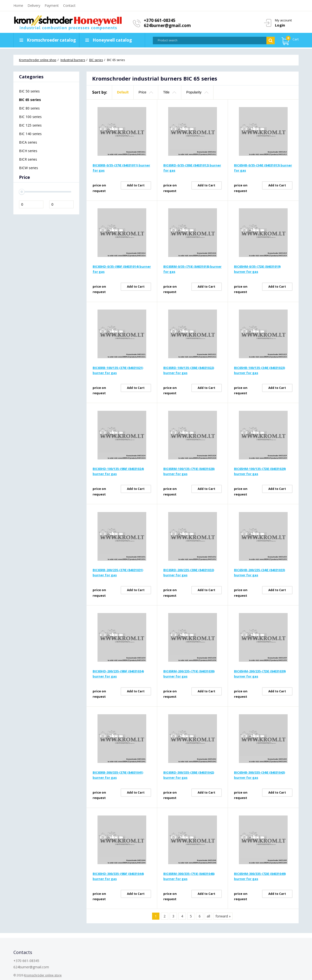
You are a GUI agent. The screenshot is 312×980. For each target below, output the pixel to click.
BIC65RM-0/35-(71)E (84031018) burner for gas (192, 269)
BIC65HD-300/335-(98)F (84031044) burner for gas (118, 876)
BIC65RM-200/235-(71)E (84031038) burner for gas (189, 674)
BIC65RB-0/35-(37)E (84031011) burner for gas (121, 168)
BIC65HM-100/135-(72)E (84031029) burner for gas (260, 471)
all (208, 916)
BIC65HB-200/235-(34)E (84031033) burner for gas (259, 572)
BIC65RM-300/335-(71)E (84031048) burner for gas (189, 876)
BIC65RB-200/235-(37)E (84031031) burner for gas (118, 572)
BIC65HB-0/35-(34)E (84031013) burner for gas (263, 168)
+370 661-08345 (160, 20)
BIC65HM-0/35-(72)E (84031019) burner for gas (257, 269)
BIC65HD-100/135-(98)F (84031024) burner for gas (118, 471)
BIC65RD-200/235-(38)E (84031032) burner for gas (189, 572)
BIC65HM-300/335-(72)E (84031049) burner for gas (260, 876)
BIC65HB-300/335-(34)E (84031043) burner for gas (259, 775)
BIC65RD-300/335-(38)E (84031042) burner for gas (189, 775)
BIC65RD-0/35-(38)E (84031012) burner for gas (192, 168)
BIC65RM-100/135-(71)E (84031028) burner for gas (189, 471)
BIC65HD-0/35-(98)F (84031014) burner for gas (122, 269)
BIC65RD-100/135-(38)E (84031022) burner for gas (189, 370)
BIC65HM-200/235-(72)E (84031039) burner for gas (260, 674)
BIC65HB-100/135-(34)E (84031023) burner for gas (259, 370)
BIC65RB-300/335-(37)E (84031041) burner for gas (118, 775)
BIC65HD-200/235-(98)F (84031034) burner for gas (118, 674)
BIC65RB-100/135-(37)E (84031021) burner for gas (118, 370)
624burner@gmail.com (167, 25)
